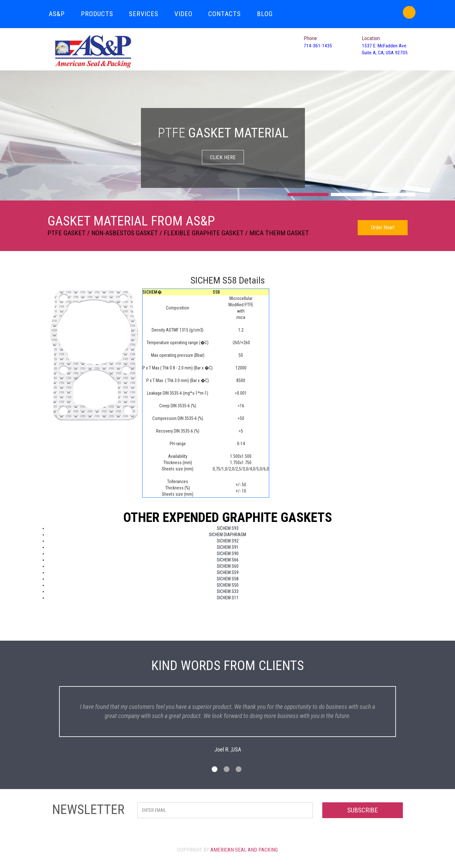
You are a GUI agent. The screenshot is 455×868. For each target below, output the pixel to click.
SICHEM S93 (228, 528)
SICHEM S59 (228, 572)
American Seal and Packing (244, 858)
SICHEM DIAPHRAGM (227, 535)
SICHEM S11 (228, 598)
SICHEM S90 (228, 554)
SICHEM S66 (228, 560)
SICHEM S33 (228, 591)
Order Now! (383, 227)
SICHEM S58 (228, 579)
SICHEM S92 (228, 541)
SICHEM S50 (228, 585)
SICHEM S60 (228, 566)
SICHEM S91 (228, 547)
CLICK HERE (223, 157)
